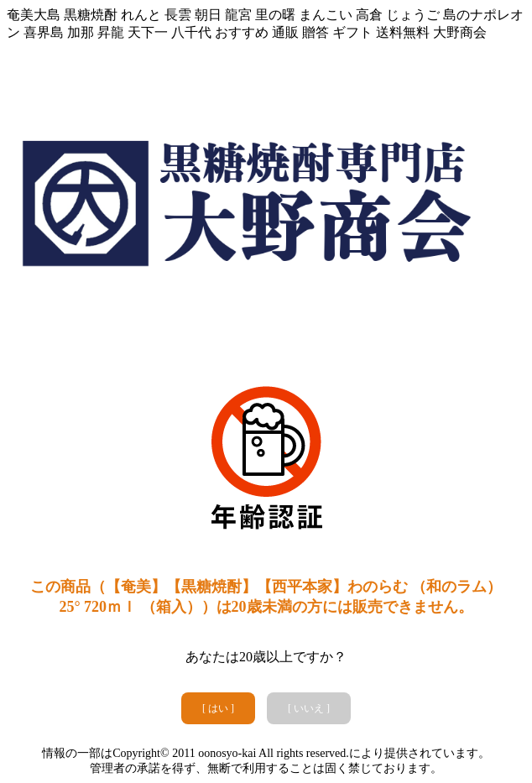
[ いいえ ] (309, 708)
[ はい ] (218, 708)
